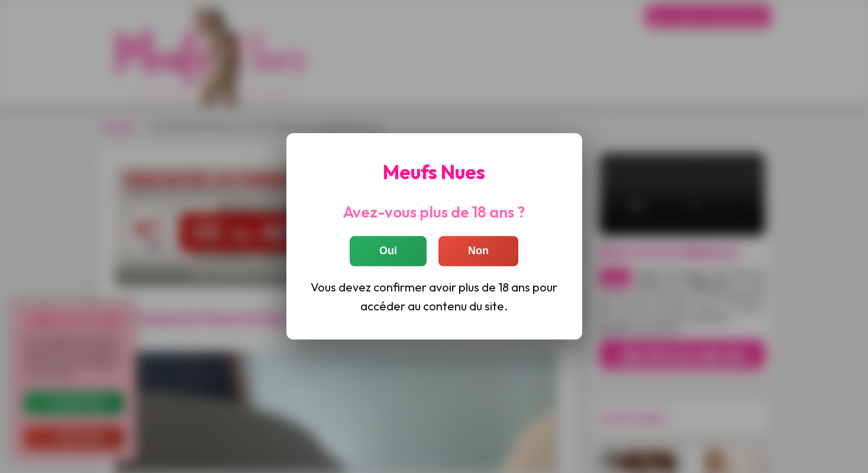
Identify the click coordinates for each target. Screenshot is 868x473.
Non (478, 251)
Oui (388, 251)
